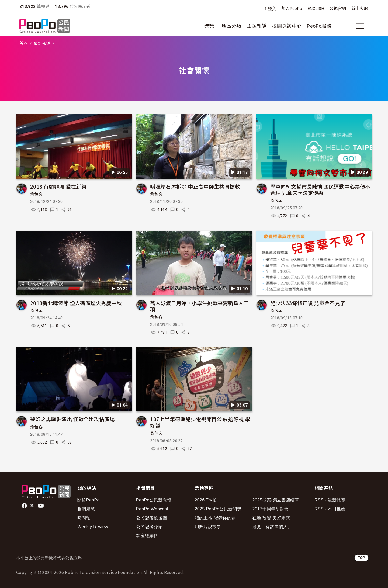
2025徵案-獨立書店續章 (276, 500)
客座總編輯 (147, 536)
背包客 (36, 194)
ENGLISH (316, 9)
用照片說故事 (208, 527)
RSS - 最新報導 (330, 500)
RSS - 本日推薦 (330, 509)
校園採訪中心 (287, 26)
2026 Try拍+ (207, 500)
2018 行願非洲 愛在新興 (58, 186)
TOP (361, 558)
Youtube (41, 506)
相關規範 (86, 509)
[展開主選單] (360, 26)
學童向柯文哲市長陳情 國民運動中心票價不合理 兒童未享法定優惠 (320, 190)
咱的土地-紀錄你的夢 (215, 518)
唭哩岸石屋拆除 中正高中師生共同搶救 (195, 186)
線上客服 (360, 9)
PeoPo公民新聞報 (154, 500)
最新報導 (42, 44)
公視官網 (338, 9)
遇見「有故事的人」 (272, 527)
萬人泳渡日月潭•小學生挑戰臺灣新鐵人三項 (200, 306)
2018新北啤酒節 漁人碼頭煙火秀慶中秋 (76, 303)
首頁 (24, 44)
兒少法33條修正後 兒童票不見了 (308, 303)
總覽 (209, 26)
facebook (25, 506)
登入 (272, 9)
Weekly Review (93, 527)
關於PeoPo (89, 500)
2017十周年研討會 (270, 509)
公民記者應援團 (152, 518)
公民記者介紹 (149, 527)
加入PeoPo (292, 9)
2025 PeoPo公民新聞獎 (218, 509)
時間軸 (84, 518)
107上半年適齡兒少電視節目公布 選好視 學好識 (200, 422)
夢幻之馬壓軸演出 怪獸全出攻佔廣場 (72, 419)
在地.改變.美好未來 (271, 518)
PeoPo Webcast (152, 509)
